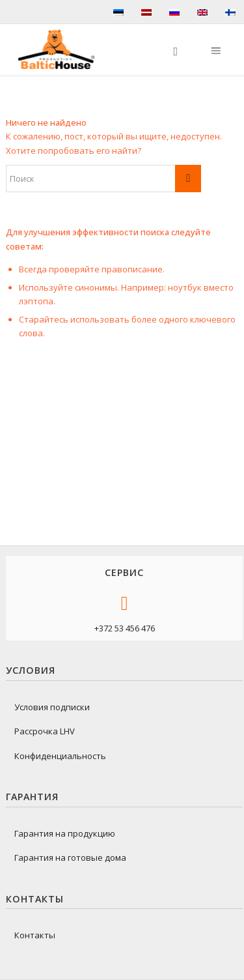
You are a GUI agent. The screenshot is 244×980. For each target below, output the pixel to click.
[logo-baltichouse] (61, 50)
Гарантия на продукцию (65, 833)
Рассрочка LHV (45, 731)
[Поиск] (169, 50)
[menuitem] (169, 50)
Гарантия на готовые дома (70, 857)
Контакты (35, 935)
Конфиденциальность (60, 756)
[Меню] (215, 50)
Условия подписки (52, 707)
